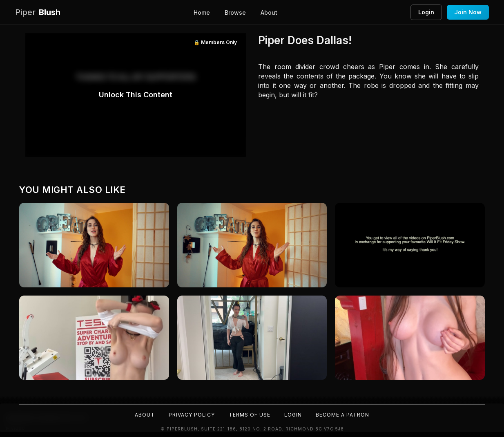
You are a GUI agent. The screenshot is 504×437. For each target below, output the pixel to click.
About (269, 12)
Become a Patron (342, 415)
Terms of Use (250, 415)
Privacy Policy (192, 415)
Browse (235, 12)
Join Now (468, 12)
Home (202, 12)
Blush (38, 12)
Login (426, 12)
